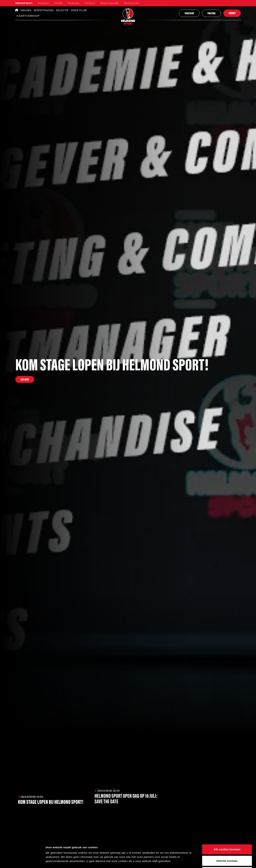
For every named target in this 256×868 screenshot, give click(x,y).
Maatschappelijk (110, 3)
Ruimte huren (131, 3)
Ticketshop (189, 13)
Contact (232, 13)
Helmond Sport (24, 3)
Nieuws (26, 10)
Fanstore (90, 3)
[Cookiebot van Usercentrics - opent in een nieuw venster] (23, 861)
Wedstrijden (44, 10)
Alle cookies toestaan (227, 822)
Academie (43, 3)
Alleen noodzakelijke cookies (227, 845)
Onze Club (79, 10)
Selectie (62, 10)
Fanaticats (74, 3)
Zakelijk (58, 3)
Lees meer (25, 379)
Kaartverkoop (28, 16)
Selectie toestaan (227, 834)
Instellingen (187, 861)
